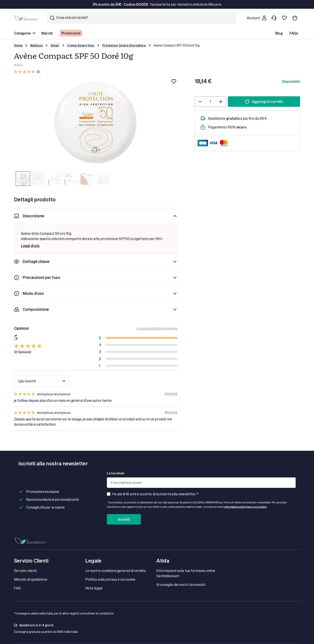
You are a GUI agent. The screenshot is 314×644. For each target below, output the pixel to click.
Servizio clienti (25, 571)
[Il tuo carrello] (295, 18)
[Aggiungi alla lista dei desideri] (174, 81)
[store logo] (27, 18)
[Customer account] (256, 18)
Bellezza (37, 45)
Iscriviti (124, 519)
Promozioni (71, 33)
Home (18, 45)
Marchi (47, 33)
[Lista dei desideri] (284, 18)
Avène (18, 65)
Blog (279, 33)
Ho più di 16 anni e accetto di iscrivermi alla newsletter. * (155, 494)
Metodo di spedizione (31, 579)
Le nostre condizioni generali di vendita (116, 571)
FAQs (294, 33)
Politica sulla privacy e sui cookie (110, 579)
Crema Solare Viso (81, 45)
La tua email (116, 473)
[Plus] (221, 102)
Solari (55, 45)
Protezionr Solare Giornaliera (124, 45)
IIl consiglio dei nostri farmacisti (181, 584)
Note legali (94, 588)
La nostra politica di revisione (157, 328)
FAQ (17, 588)
